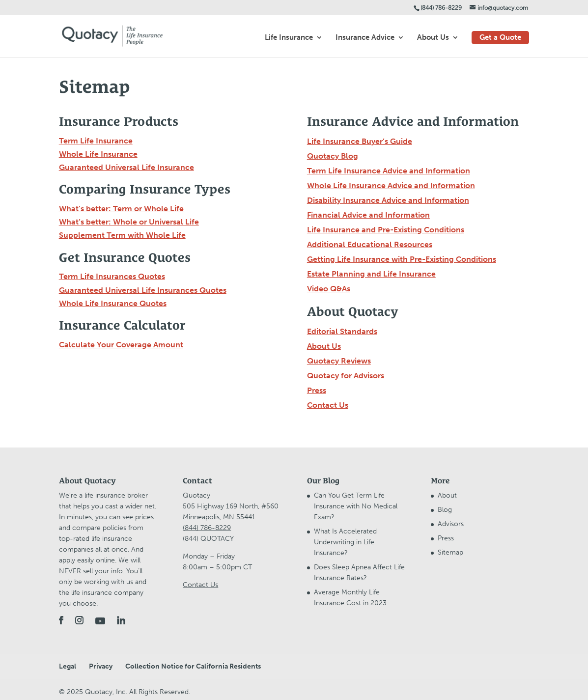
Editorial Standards (342, 331)
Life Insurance (289, 38)
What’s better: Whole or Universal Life (129, 222)
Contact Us (328, 405)
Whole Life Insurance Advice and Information (391, 185)
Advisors (451, 524)
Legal (68, 666)
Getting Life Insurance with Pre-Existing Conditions (402, 259)
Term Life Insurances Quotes (112, 276)
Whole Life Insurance (98, 154)
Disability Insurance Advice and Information (388, 200)
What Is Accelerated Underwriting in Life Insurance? (345, 542)
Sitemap (450, 552)
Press (317, 390)
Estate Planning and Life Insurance (371, 274)
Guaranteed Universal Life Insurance (126, 167)
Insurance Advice (365, 38)
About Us (433, 38)
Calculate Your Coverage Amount (121, 345)
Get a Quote (500, 37)
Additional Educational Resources (370, 244)
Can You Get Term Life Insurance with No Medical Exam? (356, 506)
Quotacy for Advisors (346, 376)
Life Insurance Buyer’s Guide (360, 141)
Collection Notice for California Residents (193, 666)
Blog (445, 510)
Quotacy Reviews (339, 361)
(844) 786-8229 (441, 8)
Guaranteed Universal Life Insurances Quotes (143, 290)
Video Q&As (329, 289)
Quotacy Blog (333, 156)
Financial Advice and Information (368, 215)
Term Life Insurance (96, 141)
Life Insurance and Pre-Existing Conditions (386, 230)
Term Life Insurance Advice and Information (389, 171)
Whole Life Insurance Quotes (113, 303)
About (447, 495)
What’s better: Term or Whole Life (121, 209)
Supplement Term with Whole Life (122, 235)
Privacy (101, 666)
